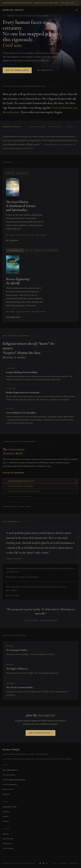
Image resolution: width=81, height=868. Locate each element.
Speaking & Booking (10, 807)
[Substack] (40, 863)
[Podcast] (47, 863)
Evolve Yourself (8, 789)
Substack (6, 794)
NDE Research (8, 844)
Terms (54, 863)
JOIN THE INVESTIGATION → (40, 733)
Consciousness (8, 848)
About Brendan (8, 839)
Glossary (6, 834)
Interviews (6, 812)
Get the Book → (13, 241)
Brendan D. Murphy (13, 10)
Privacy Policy (63, 863)
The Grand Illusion (9, 775)
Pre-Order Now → (69, 3)
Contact (6, 821)
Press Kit (6, 816)
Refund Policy (74, 863)
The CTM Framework (10, 784)
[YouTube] (44, 863)
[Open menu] (77, 10)
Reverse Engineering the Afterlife (14, 780)
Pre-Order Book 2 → (46, 70)
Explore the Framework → (14, 473)
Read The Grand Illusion (17, 70)
